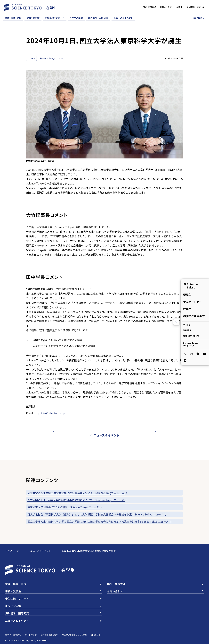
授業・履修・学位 (13, 18)
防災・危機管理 (149, 7)
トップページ (12, 551)
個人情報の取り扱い (49, 635)
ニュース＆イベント (123, 18)
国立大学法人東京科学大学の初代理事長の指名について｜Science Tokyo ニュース (78, 500)
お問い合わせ (166, 7)
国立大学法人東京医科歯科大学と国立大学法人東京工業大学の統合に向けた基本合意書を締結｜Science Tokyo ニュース (100, 522)
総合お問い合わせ (191, 335)
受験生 (187, 295)
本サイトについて (13, 635)
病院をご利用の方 (194, 316)
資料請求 (187, 330)
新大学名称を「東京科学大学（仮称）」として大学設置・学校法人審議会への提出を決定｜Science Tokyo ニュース (97, 514)
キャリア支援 (76, 18)
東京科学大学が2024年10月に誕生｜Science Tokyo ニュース (65, 507)
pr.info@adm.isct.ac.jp (51, 413)
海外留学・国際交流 (98, 18)
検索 (179, 7)
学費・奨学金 (33, 18)
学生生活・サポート (55, 18)
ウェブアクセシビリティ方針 (75, 635)
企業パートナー (192, 302)
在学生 (187, 309)
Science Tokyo (191, 286)
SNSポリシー (97, 635)
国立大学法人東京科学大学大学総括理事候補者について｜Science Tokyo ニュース (78, 493)
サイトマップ (31, 635)
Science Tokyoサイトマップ (191, 344)
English (200, 7)
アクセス (187, 325)
